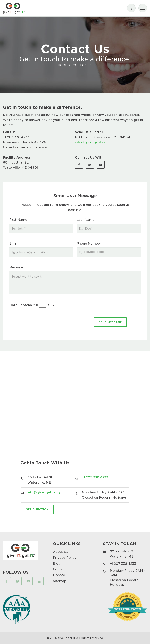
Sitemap (60, 581)
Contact (59, 569)
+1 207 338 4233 (16, 137)
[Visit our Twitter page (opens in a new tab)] (18, 581)
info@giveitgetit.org (91, 142)
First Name (18, 220)
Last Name (85, 220)
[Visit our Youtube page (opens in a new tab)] (101, 165)
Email (14, 243)
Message (16, 267)
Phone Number (89, 243)
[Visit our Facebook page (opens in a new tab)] (79, 165)
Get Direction (37, 509)
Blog (57, 563)
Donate (59, 575)
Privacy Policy (65, 557)
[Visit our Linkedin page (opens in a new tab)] (90, 165)
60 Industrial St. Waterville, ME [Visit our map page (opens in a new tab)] (123, 554)
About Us (60, 552)
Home (62, 65)
